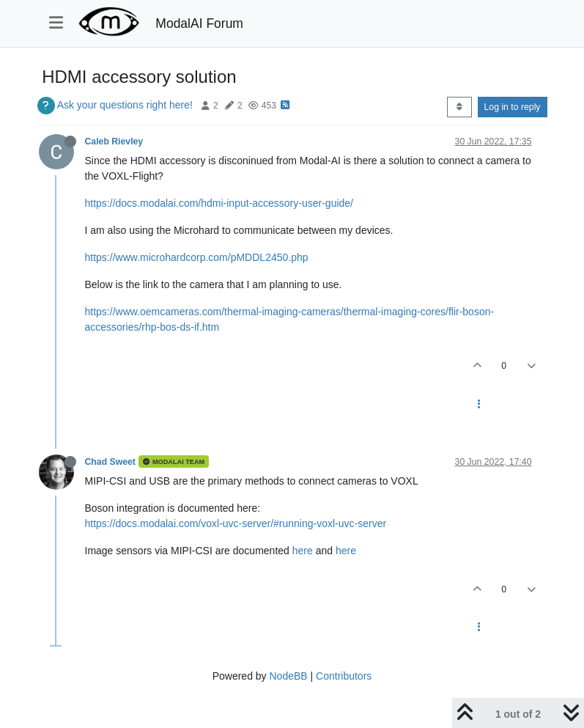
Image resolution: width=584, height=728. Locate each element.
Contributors (344, 676)
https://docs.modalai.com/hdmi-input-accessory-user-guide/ (219, 203)
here (303, 551)
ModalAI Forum (199, 23)
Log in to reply (513, 107)
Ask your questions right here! (125, 105)
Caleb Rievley (114, 141)
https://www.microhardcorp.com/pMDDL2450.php (197, 257)
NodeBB (288, 676)
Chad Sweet (110, 462)
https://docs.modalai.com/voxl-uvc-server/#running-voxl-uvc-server (236, 523)
